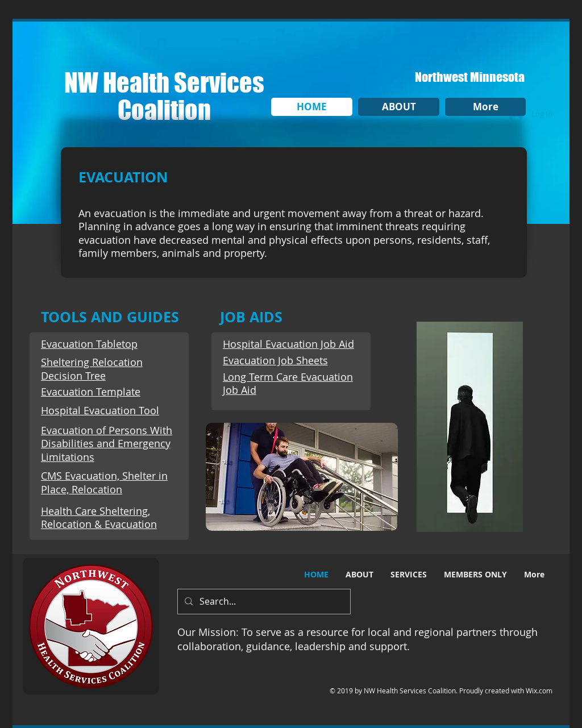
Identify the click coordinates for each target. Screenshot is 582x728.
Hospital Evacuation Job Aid (288, 344)
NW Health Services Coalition (164, 96)
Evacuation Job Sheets (275, 360)
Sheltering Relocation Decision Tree (92, 369)
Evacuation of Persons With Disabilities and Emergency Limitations (107, 444)
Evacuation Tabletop (89, 344)
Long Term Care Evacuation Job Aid (288, 383)
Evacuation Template (91, 392)
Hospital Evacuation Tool (100, 410)
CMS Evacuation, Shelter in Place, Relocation (104, 482)
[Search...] (263, 602)
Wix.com (539, 690)
